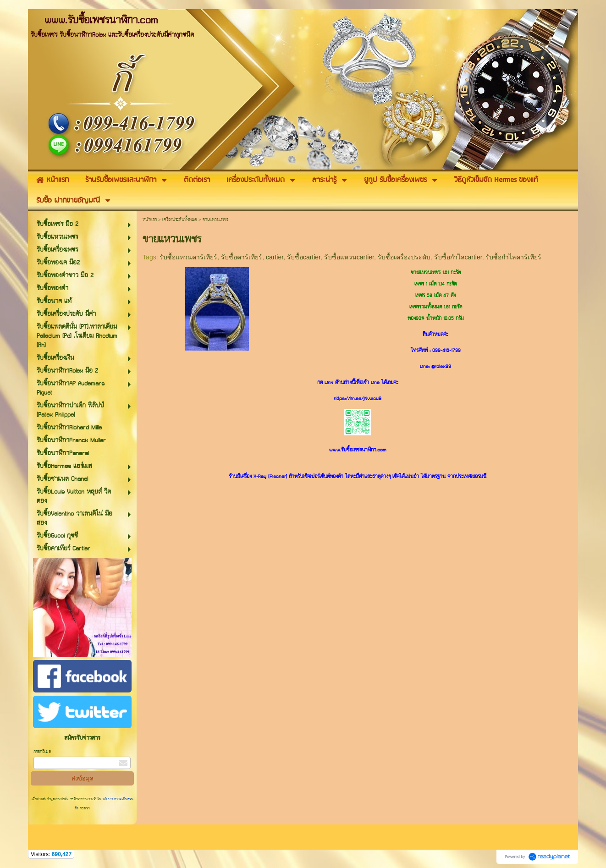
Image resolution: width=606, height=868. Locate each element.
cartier (275, 257)
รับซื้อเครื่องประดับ (404, 257)
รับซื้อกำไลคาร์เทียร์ (513, 257)
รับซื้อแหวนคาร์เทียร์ (188, 257)
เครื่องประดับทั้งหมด (180, 220)
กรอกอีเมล (42, 752)
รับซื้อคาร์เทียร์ (242, 257)
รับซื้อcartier (304, 257)
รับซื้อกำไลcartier (458, 257)
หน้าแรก (150, 220)
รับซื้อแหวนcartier (349, 257)
